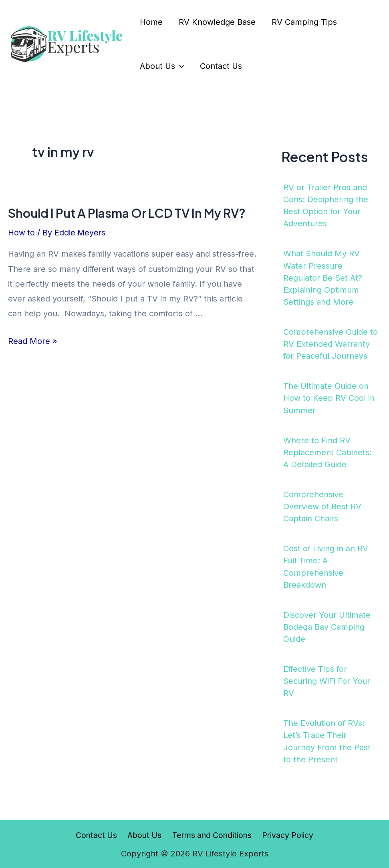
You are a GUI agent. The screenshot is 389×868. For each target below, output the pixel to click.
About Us (162, 66)
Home (151, 22)
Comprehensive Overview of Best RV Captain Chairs (322, 506)
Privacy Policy (286, 834)
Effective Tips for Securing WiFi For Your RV (327, 680)
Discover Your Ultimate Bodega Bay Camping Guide (327, 626)
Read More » (33, 341)
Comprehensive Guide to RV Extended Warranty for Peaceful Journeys (331, 344)
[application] (179, 66)
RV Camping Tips (304, 22)
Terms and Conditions (211, 834)
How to (22, 233)
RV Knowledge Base (217, 22)
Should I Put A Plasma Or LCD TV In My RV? (127, 213)
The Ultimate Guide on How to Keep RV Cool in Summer (329, 398)
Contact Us (221, 66)
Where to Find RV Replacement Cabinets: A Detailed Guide (328, 452)
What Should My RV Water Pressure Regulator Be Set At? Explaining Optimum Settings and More (323, 277)
